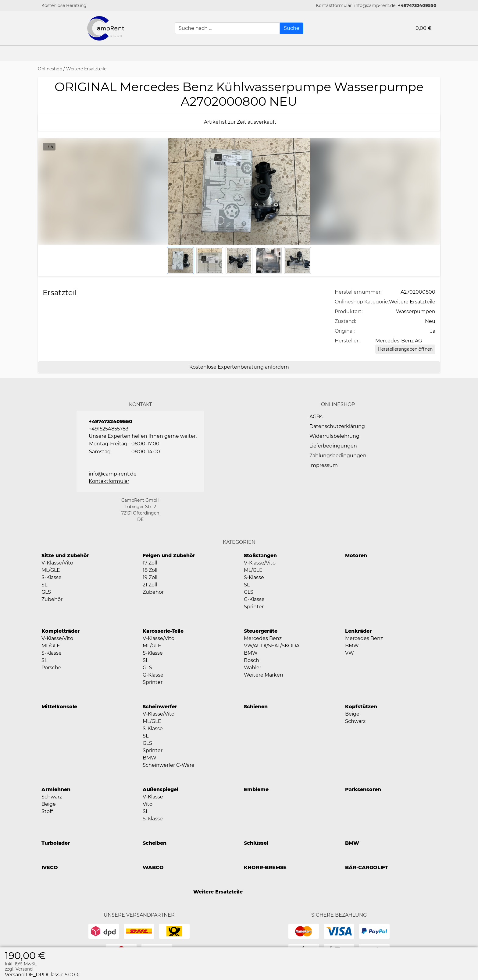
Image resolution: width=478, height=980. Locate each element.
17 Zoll (150, 563)
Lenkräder (358, 631)
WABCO (153, 867)
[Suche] (292, 28)
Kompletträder (61, 631)
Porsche (51, 668)
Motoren (356, 555)
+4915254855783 (109, 429)
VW (350, 653)
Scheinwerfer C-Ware (169, 765)
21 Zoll (150, 585)
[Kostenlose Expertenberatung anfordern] (239, 367)
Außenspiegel (161, 789)
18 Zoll (150, 570)
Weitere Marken (264, 675)
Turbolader (56, 843)
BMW (251, 653)
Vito (148, 804)
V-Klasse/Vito (57, 563)
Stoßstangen (260, 555)
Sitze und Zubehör (65, 555)
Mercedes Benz (263, 638)
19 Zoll (150, 577)
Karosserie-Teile (163, 631)
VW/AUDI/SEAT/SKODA (272, 646)
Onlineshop (50, 69)
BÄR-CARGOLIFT (367, 867)
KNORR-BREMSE (265, 867)
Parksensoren (363, 789)
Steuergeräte (261, 631)
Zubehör (52, 599)
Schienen (256, 707)
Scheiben (155, 843)
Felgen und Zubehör (169, 555)
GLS (46, 592)
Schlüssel (256, 843)
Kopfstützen (361, 707)
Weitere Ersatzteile (86, 69)
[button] (334, 6)
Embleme (256, 789)
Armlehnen (56, 789)
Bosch (251, 660)
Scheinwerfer (160, 707)
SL (44, 585)
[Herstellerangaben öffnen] (405, 349)
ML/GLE (51, 570)
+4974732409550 (417, 5)
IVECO (50, 867)
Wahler (253, 668)
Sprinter (254, 607)
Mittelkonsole (59, 707)
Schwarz (355, 721)
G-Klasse (254, 599)
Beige (352, 714)
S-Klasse (52, 577)
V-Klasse (153, 797)
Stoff (47, 811)
